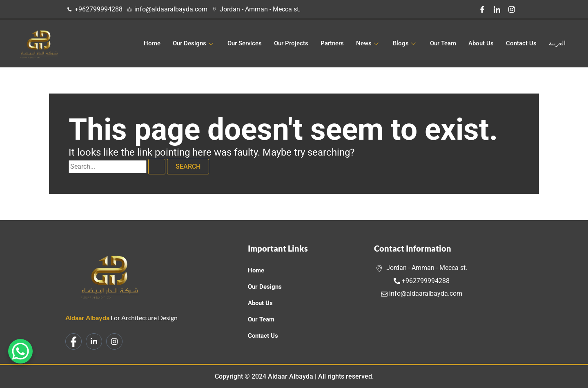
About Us (481, 43)
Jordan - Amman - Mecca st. (422, 268)
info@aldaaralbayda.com (422, 293)
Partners (332, 43)
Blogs (405, 43)
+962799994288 (422, 281)
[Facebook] (482, 9)
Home (152, 43)
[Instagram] (512, 9)
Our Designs (194, 43)
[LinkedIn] (497, 9)
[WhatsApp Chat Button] (20, 351)
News (368, 43)
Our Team (443, 43)
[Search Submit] (157, 167)
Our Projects (291, 43)
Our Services (245, 43)
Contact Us (521, 43)
